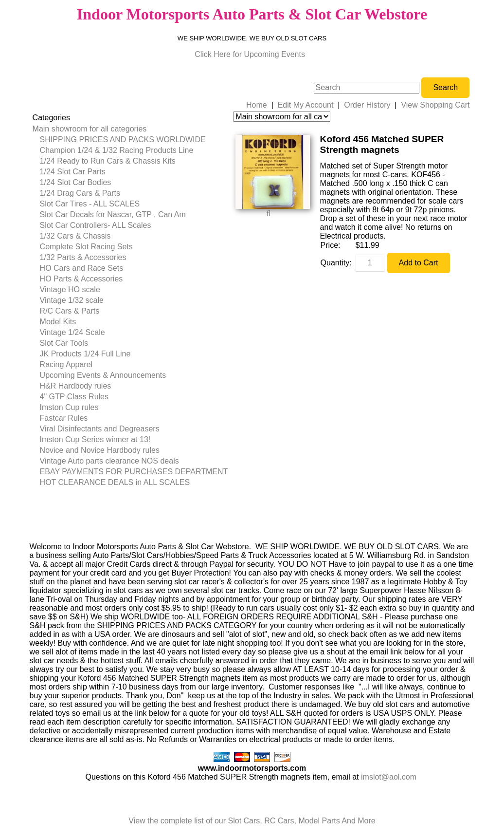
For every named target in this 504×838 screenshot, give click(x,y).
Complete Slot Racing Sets (86, 247)
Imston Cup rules (69, 407)
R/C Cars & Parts (70, 311)
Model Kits (58, 322)
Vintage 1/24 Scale (72, 332)
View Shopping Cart (435, 105)
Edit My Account (306, 105)
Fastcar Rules (64, 418)
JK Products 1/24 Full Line (85, 354)
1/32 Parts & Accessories (83, 257)
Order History (367, 105)
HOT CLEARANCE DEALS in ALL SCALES (115, 482)
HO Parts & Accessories (81, 279)
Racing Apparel (66, 364)
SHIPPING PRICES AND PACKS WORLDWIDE (123, 140)
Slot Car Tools (64, 343)
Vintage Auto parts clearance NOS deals (109, 461)
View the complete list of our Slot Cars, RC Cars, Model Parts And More (252, 821)
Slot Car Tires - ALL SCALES (90, 204)
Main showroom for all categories (90, 129)
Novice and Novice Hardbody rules (100, 450)
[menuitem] (130, 129)
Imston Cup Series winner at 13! (95, 439)
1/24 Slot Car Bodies (76, 182)
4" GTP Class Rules (74, 397)
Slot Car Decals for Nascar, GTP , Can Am (113, 214)
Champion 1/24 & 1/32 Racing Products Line (117, 150)
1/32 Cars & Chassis (75, 236)
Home (257, 105)
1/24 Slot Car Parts (73, 172)
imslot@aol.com (389, 777)
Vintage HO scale (70, 289)
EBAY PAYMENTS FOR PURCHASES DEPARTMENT (134, 472)
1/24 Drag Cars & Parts (80, 193)
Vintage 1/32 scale (72, 300)
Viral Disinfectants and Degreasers (100, 429)
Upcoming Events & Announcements (103, 375)
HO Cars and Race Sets (82, 268)
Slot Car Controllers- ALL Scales (96, 225)
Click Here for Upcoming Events (250, 54)
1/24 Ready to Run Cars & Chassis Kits (108, 161)
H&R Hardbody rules (76, 386)
